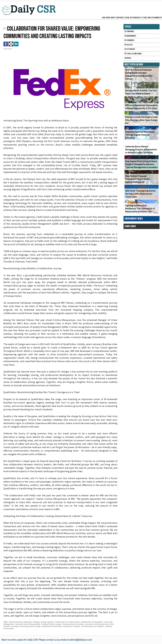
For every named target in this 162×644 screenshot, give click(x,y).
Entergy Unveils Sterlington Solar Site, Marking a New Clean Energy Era (141, 122)
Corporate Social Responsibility (39, 624)
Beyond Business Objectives (21, 622)
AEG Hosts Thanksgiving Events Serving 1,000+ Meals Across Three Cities (141, 195)
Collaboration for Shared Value (70, 622)
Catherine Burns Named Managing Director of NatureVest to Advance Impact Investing (141, 151)
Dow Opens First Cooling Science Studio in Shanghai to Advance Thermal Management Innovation (141, 166)
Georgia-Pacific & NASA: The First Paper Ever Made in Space (140, 94)
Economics (130, 41)
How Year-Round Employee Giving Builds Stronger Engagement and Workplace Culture (141, 77)
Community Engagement (14, 624)
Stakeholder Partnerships (72, 626)
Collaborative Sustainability (96, 622)
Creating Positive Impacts (64, 624)
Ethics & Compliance (134, 55)
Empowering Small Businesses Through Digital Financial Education (139, 136)
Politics (129, 46)
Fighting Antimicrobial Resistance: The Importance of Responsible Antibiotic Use (141, 210)
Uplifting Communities (26, 628)
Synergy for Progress (93, 626)
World (128, 59)
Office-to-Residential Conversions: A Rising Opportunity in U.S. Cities (141, 108)
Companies (130, 32)
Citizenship (130, 50)
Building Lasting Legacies (45, 622)
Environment (131, 36)
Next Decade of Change (27, 626)
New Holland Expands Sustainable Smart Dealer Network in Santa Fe (141, 182)
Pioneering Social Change (49, 626)
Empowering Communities (87, 624)
